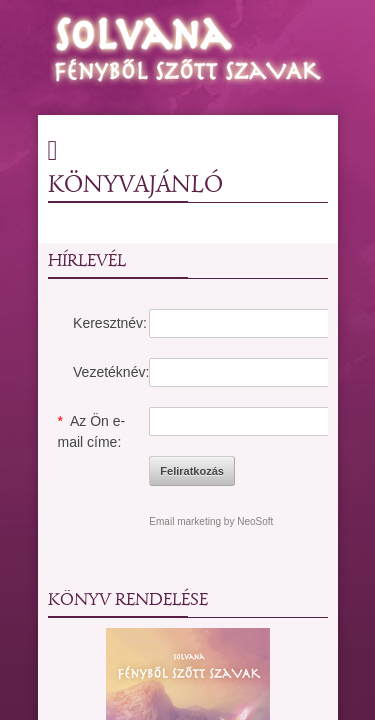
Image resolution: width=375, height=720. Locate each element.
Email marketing (185, 521)
